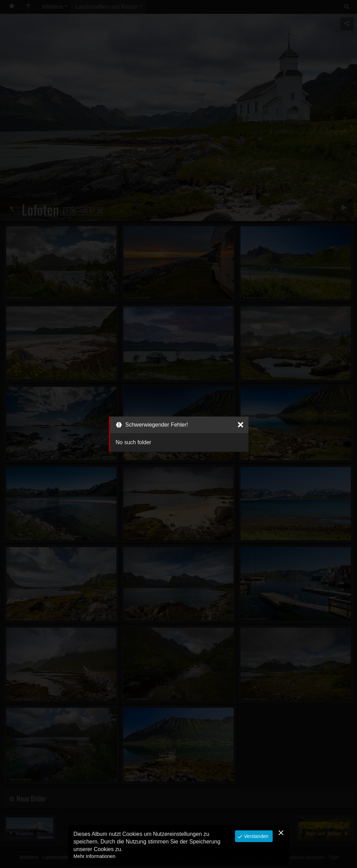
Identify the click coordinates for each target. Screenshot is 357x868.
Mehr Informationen (95, 856)
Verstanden (256, 836)
